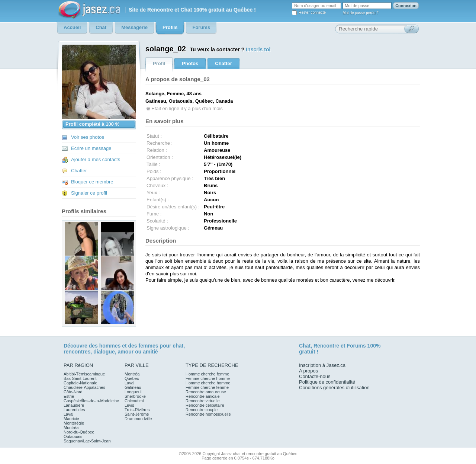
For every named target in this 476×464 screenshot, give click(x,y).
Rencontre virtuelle (203, 401)
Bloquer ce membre (92, 182)
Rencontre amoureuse (206, 392)
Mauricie (71, 419)
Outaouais (73, 436)
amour (126, 352)
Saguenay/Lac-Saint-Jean (87, 441)
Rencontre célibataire (205, 405)
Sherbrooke (135, 396)
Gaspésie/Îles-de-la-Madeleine (91, 401)
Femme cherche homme (208, 378)
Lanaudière (74, 405)
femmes (149, 346)
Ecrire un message (91, 148)
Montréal (72, 428)
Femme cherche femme (207, 387)
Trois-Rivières (137, 410)
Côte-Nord (73, 392)
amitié (150, 352)
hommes (110, 346)
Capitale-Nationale (81, 383)
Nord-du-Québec (79, 432)
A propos (308, 371)
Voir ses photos (88, 137)
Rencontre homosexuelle (208, 414)
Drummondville (138, 419)
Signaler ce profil (89, 193)
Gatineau (133, 387)
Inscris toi (258, 49)
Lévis (129, 405)
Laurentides (74, 410)
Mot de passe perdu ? (361, 13)
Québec (132, 378)
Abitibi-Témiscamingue (84, 374)
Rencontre (326, 346)
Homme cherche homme (208, 383)
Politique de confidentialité (327, 382)
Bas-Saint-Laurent (80, 378)
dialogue (104, 352)
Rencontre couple (202, 410)
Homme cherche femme (207, 374)
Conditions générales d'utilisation (334, 388)
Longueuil (134, 392)
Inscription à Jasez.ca (322, 365)
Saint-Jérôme (137, 414)
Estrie (69, 396)
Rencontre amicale (203, 396)
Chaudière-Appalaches (84, 387)
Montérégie (74, 423)
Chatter (79, 171)
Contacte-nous (315, 376)
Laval (68, 414)
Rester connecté (312, 12)
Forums (356, 346)
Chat (305, 346)
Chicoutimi (134, 401)
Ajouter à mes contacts (96, 159)
